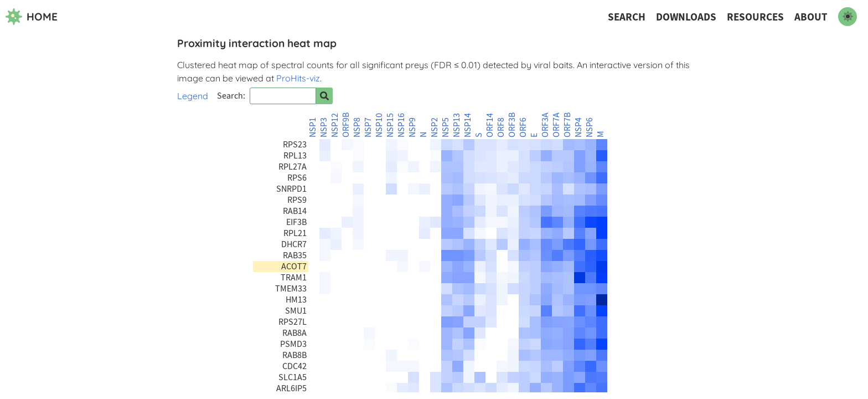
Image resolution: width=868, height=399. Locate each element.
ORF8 (501, 127)
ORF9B (346, 125)
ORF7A (556, 125)
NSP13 (457, 125)
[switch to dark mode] (848, 17)
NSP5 (446, 127)
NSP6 (590, 127)
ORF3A (545, 125)
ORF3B (512, 125)
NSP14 (468, 125)
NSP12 (335, 125)
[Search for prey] (324, 96)
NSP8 (357, 127)
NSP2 (435, 127)
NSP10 (379, 125)
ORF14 (490, 125)
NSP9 (412, 127)
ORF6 (523, 127)
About (811, 17)
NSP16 (401, 125)
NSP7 (368, 127)
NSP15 (390, 125)
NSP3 (324, 127)
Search (627, 17)
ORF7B (567, 125)
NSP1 (313, 127)
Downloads (686, 17)
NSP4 (578, 127)
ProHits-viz (298, 78)
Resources (755, 17)
